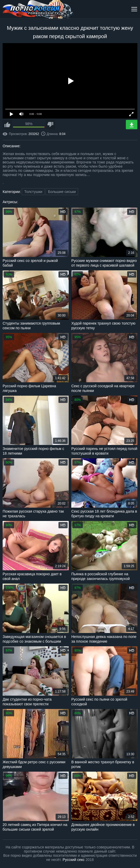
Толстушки (33, 192)
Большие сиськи (62, 192)
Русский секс (74, 860)
